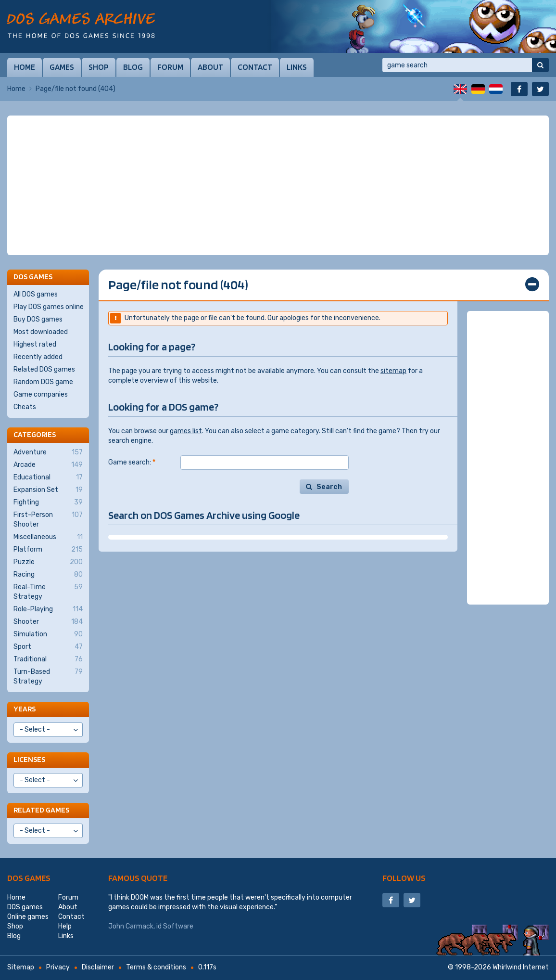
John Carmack (131, 926)
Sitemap (21, 967)
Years (25, 709)
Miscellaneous (48, 537)
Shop (99, 67)
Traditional (48, 659)
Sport (48, 647)
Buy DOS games (38, 319)
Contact (255, 67)
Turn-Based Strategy (48, 676)
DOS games (29, 878)
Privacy (58, 967)
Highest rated (35, 344)
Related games (41, 810)
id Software (175, 926)
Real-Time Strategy (48, 592)
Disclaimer (98, 967)
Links (297, 67)
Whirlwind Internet (521, 967)
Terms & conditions (156, 967)
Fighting (48, 503)
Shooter (48, 622)
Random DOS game (43, 382)
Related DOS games (44, 369)
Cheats (25, 407)
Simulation (48, 634)
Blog (133, 67)
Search (329, 487)
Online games (28, 917)
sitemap (393, 371)
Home (25, 67)
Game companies (41, 394)
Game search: (132, 462)
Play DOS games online (49, 307)
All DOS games (36, 294)
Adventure (48, 452)
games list (186, 431)
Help (65, 926)
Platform (48, 550)
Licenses (29, 759)
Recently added (38, 357)
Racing (48, 575)
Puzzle (48, 562)
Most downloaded (41, 332)
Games (62, 67)
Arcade (48, 465)
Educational (48, 477)
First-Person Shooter (48, 519)
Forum (170, 67)
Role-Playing (48, 609)
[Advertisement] (278, 185)
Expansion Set (48, 490)
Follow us (404, 878)
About (210, 67)
